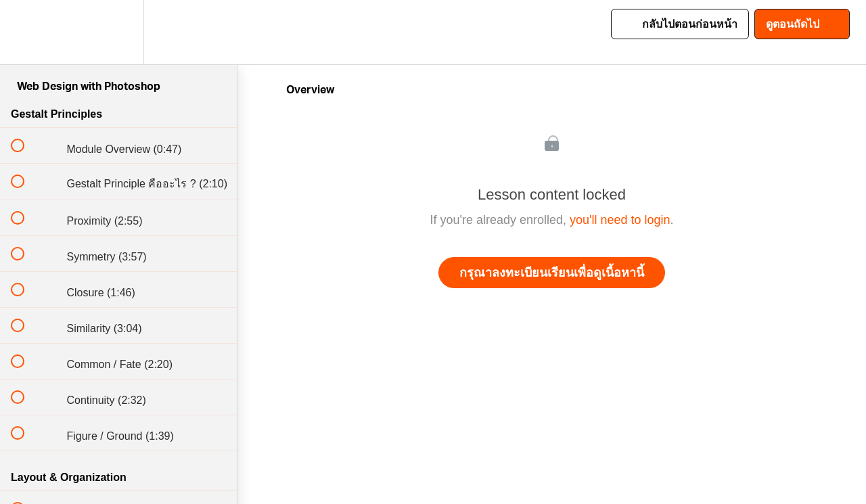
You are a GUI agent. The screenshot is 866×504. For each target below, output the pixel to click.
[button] (25, 32)
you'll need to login (620, 220)
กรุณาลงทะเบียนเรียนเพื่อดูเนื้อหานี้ (552, 273)
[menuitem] (118, 32)
